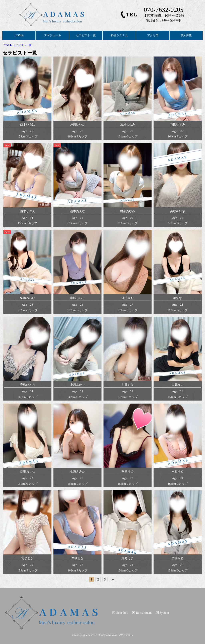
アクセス (153, 35)
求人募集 (186, 35)
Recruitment (142, 613)
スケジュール (52, 35)
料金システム (119, 35)
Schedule (120, 613)
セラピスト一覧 (86, 35)
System (162, 613)
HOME (19, 35)
